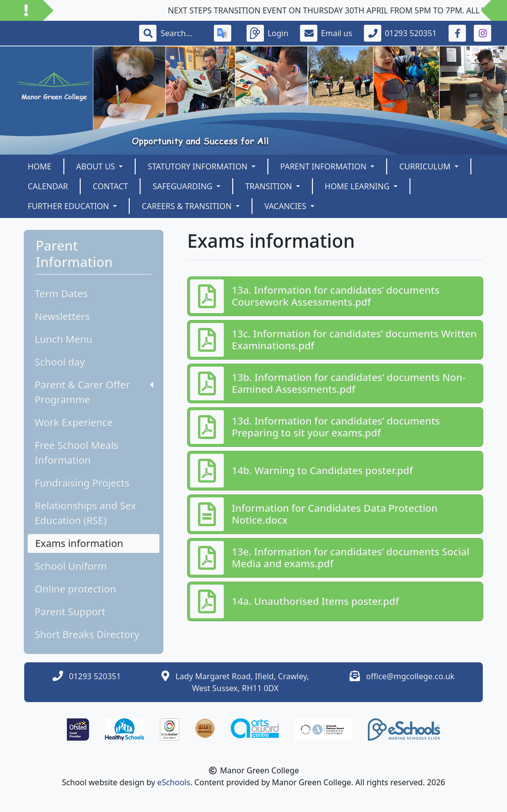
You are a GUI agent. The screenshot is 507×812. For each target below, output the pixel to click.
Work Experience (74, 422)
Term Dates (61, 294)
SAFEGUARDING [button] (183, 186)
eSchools (174, 782)
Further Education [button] (69, 206)
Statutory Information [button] (199, 166)
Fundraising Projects (82, 483)
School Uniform (71, 566)
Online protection (75, 589)
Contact (110, 186)
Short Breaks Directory (87, 634)
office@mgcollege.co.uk (410, 676)
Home (40, 166)
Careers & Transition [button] (187, 206)
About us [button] (97, 166)
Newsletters (62, 316)
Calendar (48, 186)
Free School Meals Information (76, 453)
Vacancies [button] (286, 206)
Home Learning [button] (358, 186)
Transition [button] (270, 186)
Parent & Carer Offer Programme (94, 392)
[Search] (181, 33)
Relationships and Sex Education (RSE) (85, 513)
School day (60, 362)
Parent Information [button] (324, 166)
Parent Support (70, 612)
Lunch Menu (64, 339)
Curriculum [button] (426, 166)
